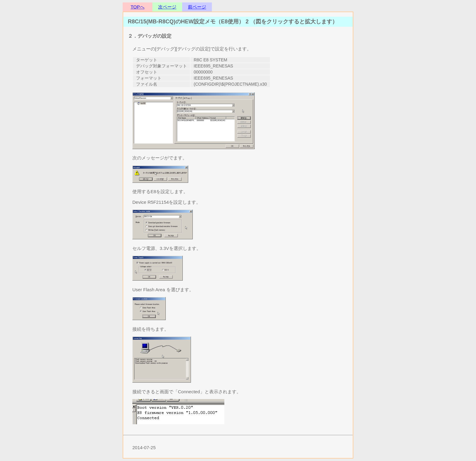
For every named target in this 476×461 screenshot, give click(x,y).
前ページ (197, 7)
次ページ (167, 7)
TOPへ (138, 7)
